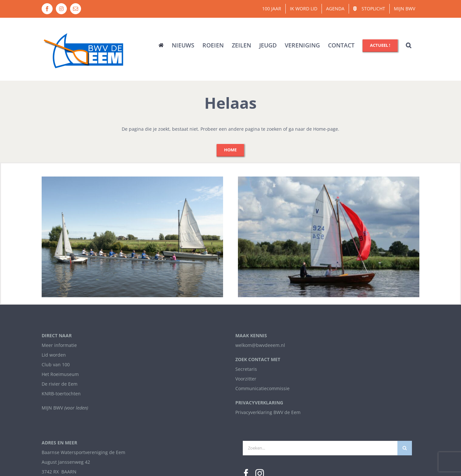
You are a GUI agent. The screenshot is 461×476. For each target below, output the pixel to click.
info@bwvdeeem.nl (62, 346)
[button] (409, 45)
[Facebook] (246, 328)
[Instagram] (260, 328)
